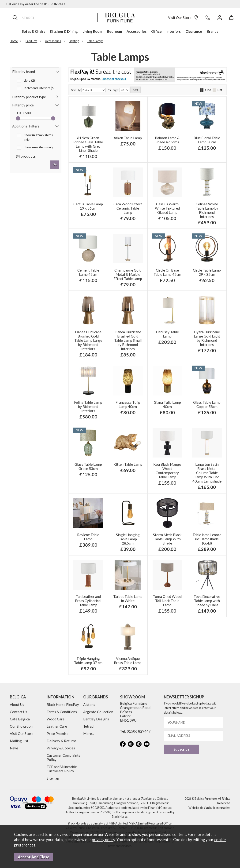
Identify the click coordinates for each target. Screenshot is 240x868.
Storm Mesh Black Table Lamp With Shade (167, 539)
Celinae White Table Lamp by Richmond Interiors (207, 210)
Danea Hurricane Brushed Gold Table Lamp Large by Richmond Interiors (88, 340)
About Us (17, 705)
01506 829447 (139, 731)
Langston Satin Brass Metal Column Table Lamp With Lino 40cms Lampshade (207, 473)
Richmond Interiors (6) (39, 88)
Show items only (38, 137)
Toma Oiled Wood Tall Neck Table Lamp (167, 601)
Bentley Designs (96, 719)
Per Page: (118, 90)
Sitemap (53, 778)
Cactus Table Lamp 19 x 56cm (88, 206)
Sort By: (88, 90)
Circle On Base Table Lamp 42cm (167, 272)
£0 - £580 (24, 113)
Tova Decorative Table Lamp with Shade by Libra (207, 601)
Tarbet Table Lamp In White (128, 599)
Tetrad (88, 726)
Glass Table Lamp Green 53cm (88, 466)
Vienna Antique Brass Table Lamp (128, 661)
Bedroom (114, 31)
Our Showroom (22, 726)
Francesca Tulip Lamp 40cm (128, 404)
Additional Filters (26, 126)
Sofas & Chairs (34, 31)
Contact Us (19, 712)
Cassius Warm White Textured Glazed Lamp (167, 208)
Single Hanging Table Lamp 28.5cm (128, 539)
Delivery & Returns (62, 741)
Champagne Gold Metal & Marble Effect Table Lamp (128, 274)
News (14, 748)
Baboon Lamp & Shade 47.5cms (167, 140)
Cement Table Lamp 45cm (88, 272)
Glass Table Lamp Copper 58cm (207, 404)
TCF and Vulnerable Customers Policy (62, 769)
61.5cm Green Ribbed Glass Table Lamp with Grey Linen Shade (88, 144)
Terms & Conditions (62, 712)
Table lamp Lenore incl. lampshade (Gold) (207, 539)
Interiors (174, 31)
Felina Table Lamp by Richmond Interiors (88, 407)
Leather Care (57, 726)
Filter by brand (24, 72)
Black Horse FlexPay (63, 705)
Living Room (92, 31)
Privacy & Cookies (61, 748)
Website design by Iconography (209, 808)
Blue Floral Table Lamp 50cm (207, 140)
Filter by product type (29, 97)
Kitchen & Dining (64, 31)
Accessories (137, 31)
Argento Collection (98, 712)
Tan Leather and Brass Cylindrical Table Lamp (88, 601)
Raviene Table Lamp (88, 537)
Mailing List (19, 741)
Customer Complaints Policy (63, 757)
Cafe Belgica (20, 719)
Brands (212, 31)
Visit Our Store (183, 18)
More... (89, 734)
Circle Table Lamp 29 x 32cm (207, 272)
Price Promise (58, 734)
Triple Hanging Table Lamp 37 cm (88, 661)
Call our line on (36, 4)
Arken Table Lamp (128, 138)
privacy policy (103, 840)
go (55, 164)
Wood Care (56, 719)
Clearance (194, 31)
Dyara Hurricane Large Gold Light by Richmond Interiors (207, 338)
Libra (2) (29, 80)
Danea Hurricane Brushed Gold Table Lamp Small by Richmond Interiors (128, 340)
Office (156, 31)
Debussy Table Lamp (167, 334)
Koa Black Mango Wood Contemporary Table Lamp (167, 471)
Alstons (89, 705)
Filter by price (23, 105)
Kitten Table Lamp (128, 464)
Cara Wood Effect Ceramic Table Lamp (128, 208)
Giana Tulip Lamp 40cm (167, 404)
